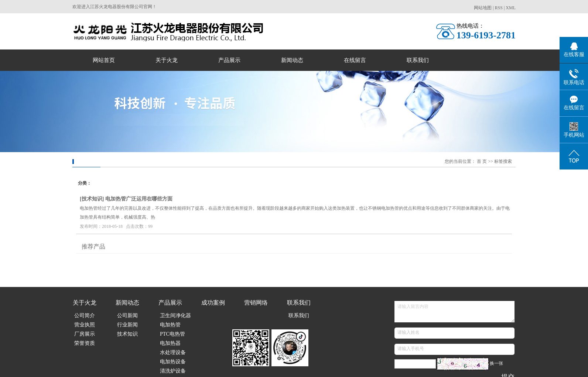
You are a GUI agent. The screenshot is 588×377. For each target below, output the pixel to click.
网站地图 (483, 8)
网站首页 (104, 60)
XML (511, 8)
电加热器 (170, 343)
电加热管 (170, 325)
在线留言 (355, 60)
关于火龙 (167, 60)
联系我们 (418, 60)
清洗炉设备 (173, 371)
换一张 (496, 363)
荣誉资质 (85, 343)
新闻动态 (292, 60)
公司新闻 (127, 316)
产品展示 (229, 60)
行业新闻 (127, 325)
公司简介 (85, 316)
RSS (499, 8)
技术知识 (92, 199)
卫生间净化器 (175, 316)
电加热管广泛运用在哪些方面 (139, 199)
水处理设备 (173, 352)
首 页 (482, 161)
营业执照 (85, 325)
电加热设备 (173, 362)
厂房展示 (85, 334)
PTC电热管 (172, 334)
